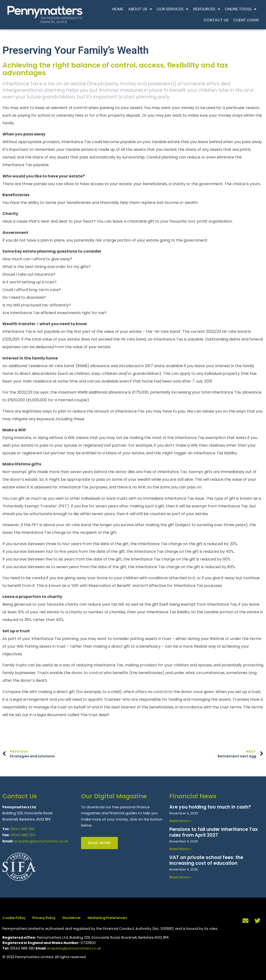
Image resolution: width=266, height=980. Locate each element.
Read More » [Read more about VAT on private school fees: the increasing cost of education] (180, 877)
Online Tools (241, 9)
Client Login (246, 20)
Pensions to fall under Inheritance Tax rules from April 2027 (213, 832)
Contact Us (216, 20)
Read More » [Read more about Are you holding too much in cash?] (180, 821)
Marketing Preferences (107, 918)
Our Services (173, 9)
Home (118, 9)
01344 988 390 (22, 829)
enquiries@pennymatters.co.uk (41, 841)
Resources (207, 9)
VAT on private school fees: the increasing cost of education (206, 860)
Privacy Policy (44, 918)
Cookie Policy (14, 918)
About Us (140, 9)
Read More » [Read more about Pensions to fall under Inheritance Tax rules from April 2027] (180, 849)
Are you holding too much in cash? (210, 807)
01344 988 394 (23, 835)
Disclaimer (72, 918)
